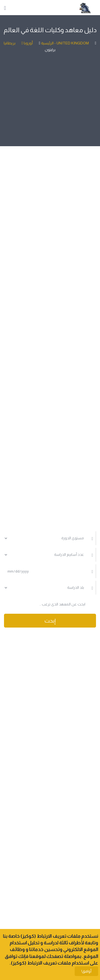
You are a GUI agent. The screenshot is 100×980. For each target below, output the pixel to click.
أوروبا (24, 43)
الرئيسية (47, 43)
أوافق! (86, 971)
